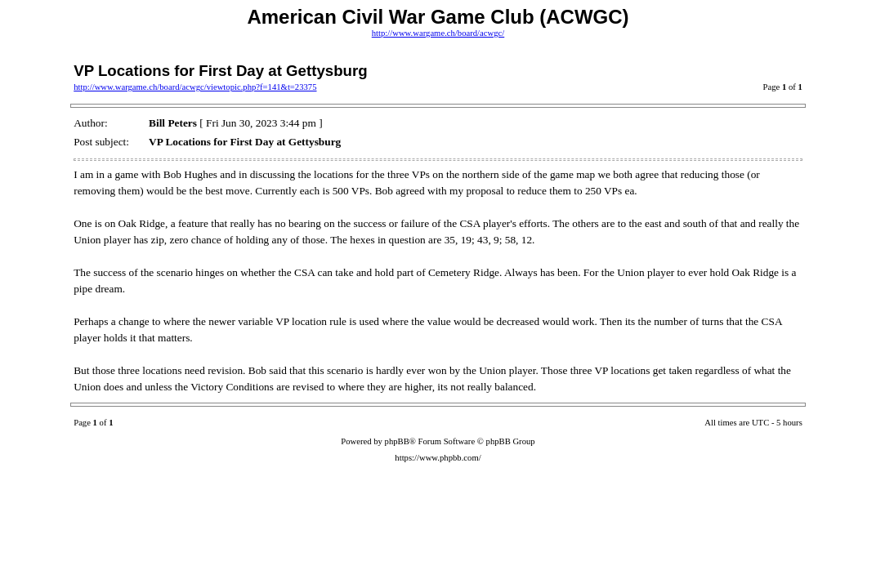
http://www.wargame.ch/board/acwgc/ (438, 33)
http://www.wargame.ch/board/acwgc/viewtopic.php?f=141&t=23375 (195, 87)
